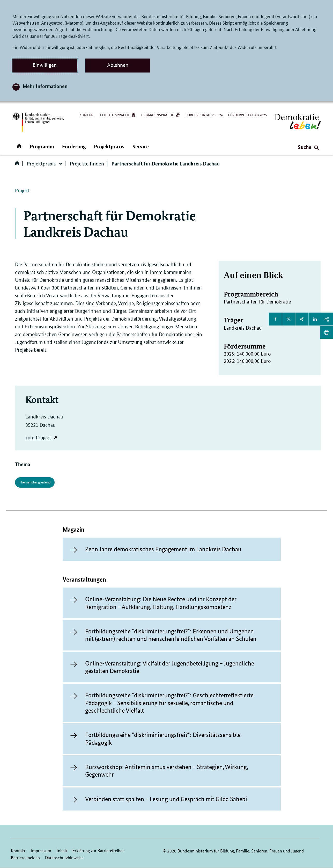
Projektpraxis (109, 146)
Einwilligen (45, 65)
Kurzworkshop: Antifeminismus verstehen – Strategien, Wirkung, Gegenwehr (166, 771)
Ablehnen (118, 65)
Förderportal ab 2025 (247, 115)
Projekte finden (87, 164)
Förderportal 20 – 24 (204, 115)
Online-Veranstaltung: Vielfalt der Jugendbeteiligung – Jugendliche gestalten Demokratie (170, 667)
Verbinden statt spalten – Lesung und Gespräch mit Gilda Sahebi (166, 799)
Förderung (74, 146)
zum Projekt (38, 438)
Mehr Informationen (45, 86)
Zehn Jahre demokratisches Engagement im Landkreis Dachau (163, 549)
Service (141, 146)
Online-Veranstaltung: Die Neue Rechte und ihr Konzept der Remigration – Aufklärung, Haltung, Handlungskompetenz (161, 603)
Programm (42, 146)
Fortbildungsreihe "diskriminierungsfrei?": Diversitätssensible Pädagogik (163, 739)
